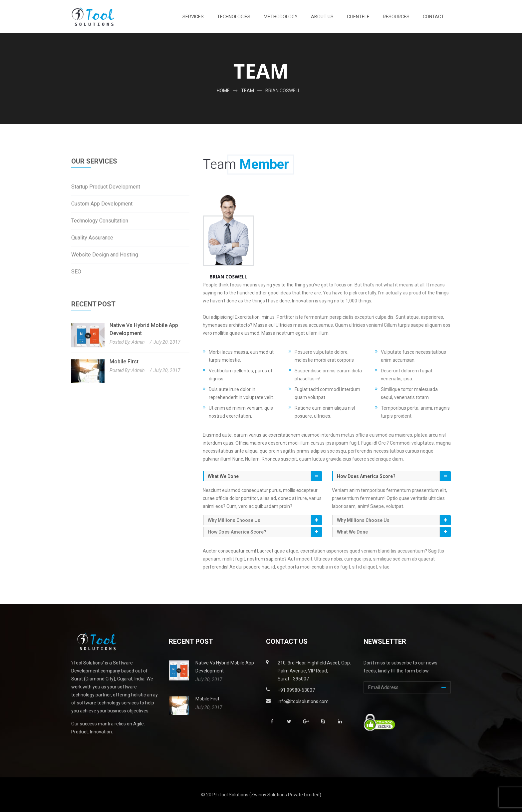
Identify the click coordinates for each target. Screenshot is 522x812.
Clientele (358, 17)
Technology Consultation (100, 221)
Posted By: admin (127, 342)
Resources (396, 17)
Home (223, 91)
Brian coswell (283, 91)
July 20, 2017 (167, 342)
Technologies (234, 17)
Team (248, 91)
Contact (433, 17)
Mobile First (124, 362)
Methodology (281, 17)
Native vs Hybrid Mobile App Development (144, 329)
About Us (322, 17)
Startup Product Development (106, 187)
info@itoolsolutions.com (303, 701)
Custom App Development (102, 204)
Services (193, 17)
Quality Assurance (92, 238)
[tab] (262, 476)
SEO (76, 272)
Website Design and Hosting (105, 255)
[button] (263, 476)
